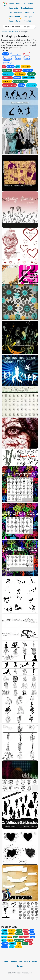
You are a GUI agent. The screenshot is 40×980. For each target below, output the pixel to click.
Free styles (28, 16)
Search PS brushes (11, 27)
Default (6, 54)
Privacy (27, 962)
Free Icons (30, 12)
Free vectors (14, 4)
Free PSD (28, 21)
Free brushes (15, 16)
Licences (13, 962)
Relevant (18, 58)
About (35, 962)
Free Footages (27, 8)
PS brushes (14, 32)
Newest (27, 54)
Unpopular (7, 62)
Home (5, 32)
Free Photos (28, 4)
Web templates (16, 12)
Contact (20, 966)
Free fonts (14, 8)
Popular (27, 58)
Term (20, 962)
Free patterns (15, 21)
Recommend (8, 58)
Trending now (16, 54)
